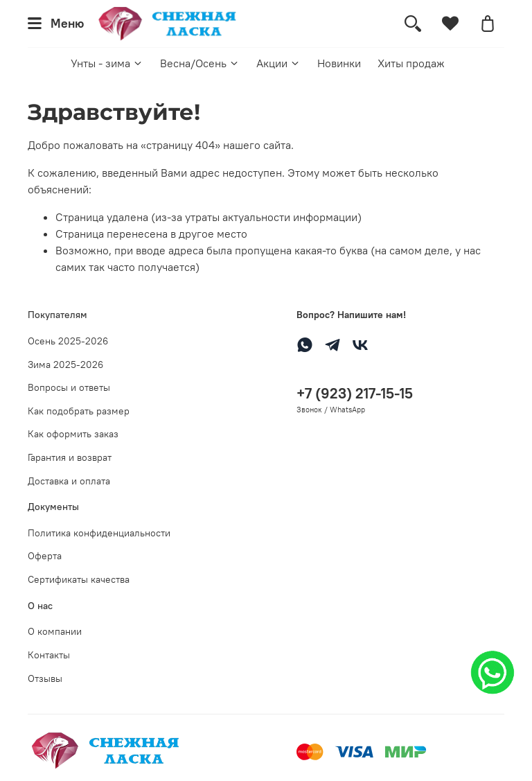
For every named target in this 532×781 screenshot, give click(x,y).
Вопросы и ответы (69, 387)
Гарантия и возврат (70, 457)
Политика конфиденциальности (99, 533)
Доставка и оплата (69, 481)
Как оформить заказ (73, 434)
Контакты (49, 655)
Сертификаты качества (79, 579)
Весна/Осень (200, 63)
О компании (55, 631)
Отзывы (45, 678)
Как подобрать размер (79, 411)
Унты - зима (107, 63)
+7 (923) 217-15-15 (355, 393)
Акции (278, 63)
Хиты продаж (411, 63)
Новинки (339, 63)
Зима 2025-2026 (65, 365)
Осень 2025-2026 (68, 341)
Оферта (45, 556)
